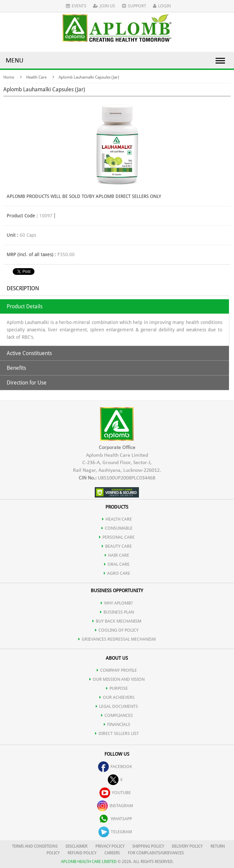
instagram (115, 806)
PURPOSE (117, 688)
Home (9, 77)
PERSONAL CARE (117, 537)
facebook (115, 767)
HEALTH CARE (117, 519)
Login (162, 6)
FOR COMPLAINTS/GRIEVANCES (156, 853)
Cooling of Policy (117, 630)
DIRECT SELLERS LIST (117, 733)
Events (76, 6)
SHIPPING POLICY (149, 846)
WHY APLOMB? (117, 603)
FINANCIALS (117, 724)
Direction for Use (27, 383)
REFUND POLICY (82, 853)
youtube (115, 793)
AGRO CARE (117, 573)
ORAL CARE (117, 564)
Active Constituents (29, 353)
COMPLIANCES (117, 715)
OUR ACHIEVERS (117, 697)
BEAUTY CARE (117, 546)
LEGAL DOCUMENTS (117, 706)
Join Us (104, 6)
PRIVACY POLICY (110, 846)
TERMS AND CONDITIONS (35, 846)
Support (134, 6)
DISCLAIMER (76, 846)
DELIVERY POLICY (187, 846)
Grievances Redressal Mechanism (117, 639)
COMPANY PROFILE (117, 670)
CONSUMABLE (117, 528)
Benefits (16, 368)
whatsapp (115, 819)
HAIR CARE (117, 555)
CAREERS (112, 853)
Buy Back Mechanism (117, 621)
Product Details (25, 306)
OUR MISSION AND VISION (117, 679)
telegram (115, 832)
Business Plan (117, 612)
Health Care (36, 77)
